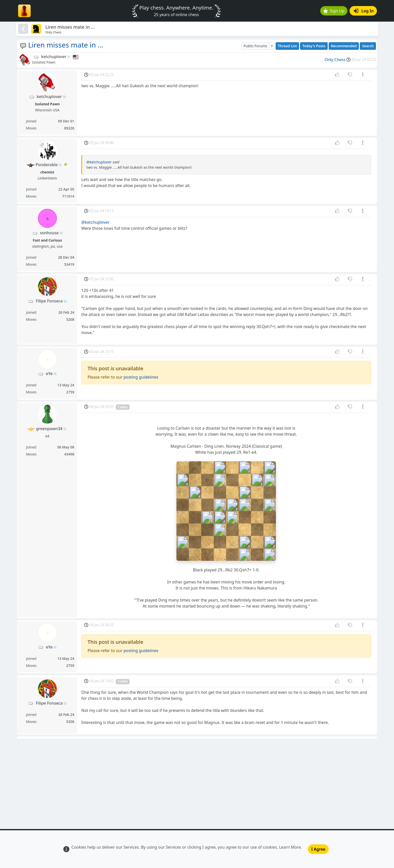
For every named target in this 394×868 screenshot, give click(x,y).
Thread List (287, 46)
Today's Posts (314, 46)
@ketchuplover (99, 162)
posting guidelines (141, 377)
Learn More (290, 847)
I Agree (318, 849)
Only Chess (335, 60)
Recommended (344, 46)
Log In (364, 11)
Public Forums (255, 46)
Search (368, 46)
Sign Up (334, 11)
